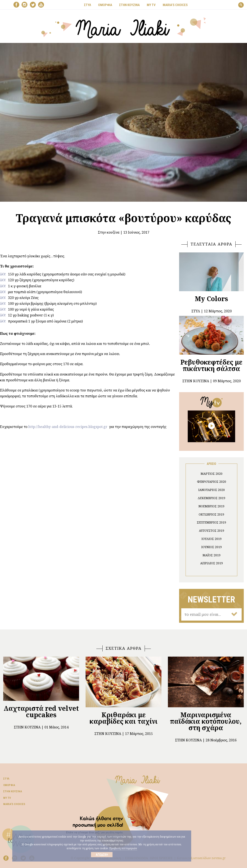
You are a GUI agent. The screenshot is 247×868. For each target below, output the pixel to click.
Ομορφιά (9, 785)
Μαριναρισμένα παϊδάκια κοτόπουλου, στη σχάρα (206, 721)
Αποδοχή (102, 855)
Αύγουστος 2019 (212, 531)
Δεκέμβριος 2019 (211, 498)
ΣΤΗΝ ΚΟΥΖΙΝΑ (129, 5)
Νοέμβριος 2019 (211, 506)
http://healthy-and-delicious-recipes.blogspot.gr (68, 427)
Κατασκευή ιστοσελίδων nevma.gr (201, 858)
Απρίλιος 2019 (212, 563)
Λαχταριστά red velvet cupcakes (41, 712)
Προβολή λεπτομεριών (123, 848)
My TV (7, 798)
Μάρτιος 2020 (212, 474)
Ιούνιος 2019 (212, 547)
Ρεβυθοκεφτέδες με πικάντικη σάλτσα (211, 365)
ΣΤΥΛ (88, 5)
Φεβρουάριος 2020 (212, 482)
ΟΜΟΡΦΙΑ (105, 5)
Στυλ (6, 779)
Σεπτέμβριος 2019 (211, 522)
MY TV (151, 5)
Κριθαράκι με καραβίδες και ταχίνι (124, 718)
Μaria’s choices (175, 5)
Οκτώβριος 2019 (211, 514)
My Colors (211, 299)
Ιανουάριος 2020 (212, 490)
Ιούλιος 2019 (212, 539)
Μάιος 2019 (212, 555)
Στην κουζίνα (109, 232)
